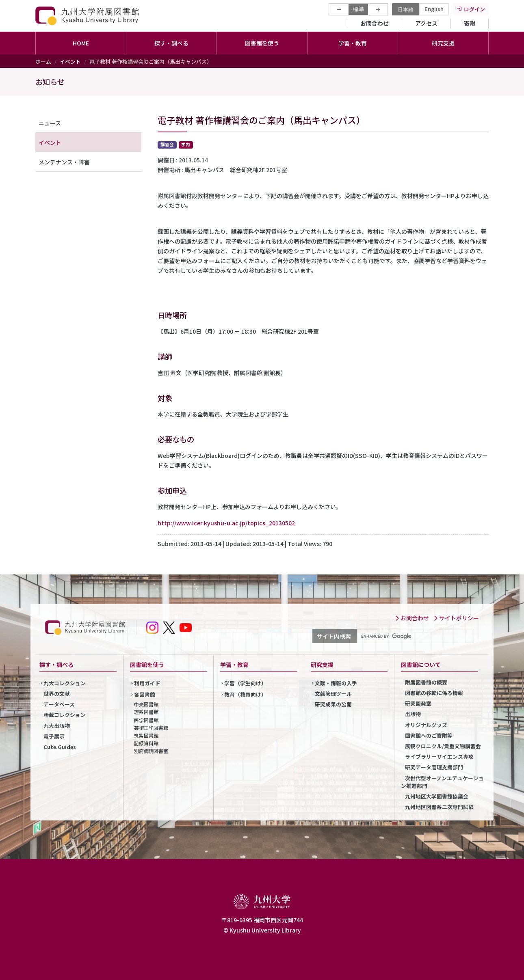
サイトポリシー (456, 618)
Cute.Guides (60, 747)
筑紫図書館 (146, 735)
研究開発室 (418, 703)
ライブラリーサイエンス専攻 (439, 757)
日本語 (406, 9)
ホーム (43, 62)
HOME (81, 43)
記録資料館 (146, 743)
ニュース (50, 123)
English (434, 9)
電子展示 (54, 736)
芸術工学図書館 (151, 728)
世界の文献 (57, 694)
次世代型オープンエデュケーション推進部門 (442, 782)
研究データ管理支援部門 (434, 767)
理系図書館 (146, 712)
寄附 (470, 23)
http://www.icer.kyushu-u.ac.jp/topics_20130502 (226, 523)
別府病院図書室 (151, 751)
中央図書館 (146, 704)
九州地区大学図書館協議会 (437, 796)
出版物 (413, 714)
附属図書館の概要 (426, 682)
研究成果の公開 (333, 704)
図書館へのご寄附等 (429, 735)
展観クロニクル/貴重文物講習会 (443, 746)
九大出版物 (57, 726)
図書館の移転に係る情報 (434, 693)
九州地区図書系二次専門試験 (439, 807)
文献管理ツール (333, 694)
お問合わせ (375, 23)
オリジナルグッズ (426, 725)
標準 (358, 9)
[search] (415, 636)
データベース (59, 704)
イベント (70, 62)
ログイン (474, 9)
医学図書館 (146, 720)
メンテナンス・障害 (64, 162)
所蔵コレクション (65, 715)
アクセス (426, 23)
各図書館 (145, 694)
